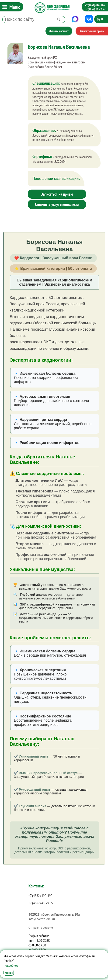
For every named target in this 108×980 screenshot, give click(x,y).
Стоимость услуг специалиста (57, 204)
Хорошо (9, 973)
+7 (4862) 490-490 (95, 5)
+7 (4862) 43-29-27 (95, 9)
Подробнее (11, 965)
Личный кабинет (59, 31)
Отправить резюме (41, 927)
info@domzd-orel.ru (42, 919)
